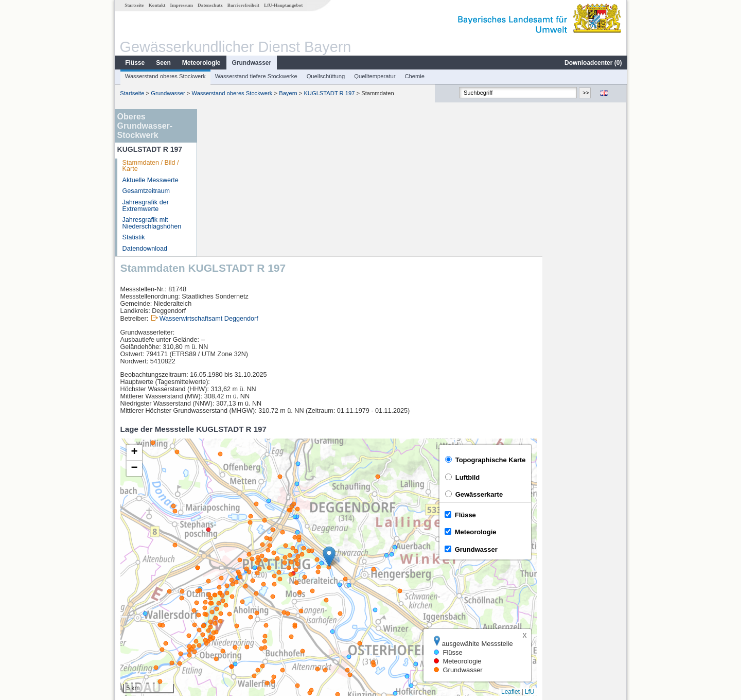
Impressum (181, 5)
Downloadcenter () (593, 63)
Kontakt (157, 5)
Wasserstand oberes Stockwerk (165, 76)
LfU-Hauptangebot (283, 5)
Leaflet (595, 545)
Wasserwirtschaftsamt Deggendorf (293, 171)
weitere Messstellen (246, 628)
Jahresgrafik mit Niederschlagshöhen (152, 223)
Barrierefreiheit (243, 5)
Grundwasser (251, 63)
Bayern (287, 93)
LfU (614, 545)
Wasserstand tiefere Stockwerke (256, 76)
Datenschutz (210, 5)
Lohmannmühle (234, 617)
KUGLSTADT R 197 (329, 93)
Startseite (134, 5)
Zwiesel (223, 594)
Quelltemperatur (374, 76)
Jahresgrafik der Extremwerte (145, 206)
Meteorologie (201, 63)
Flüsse (134, 63)
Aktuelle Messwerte (150, 180)
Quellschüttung (325, 76)
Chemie (414, 76)
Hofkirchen (227, 583)
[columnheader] (251, 572)
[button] (413, 409)
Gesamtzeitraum (146, 191)
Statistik (133, 237)
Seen (163, 63)
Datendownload (145, 249)
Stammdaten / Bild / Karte (150, 166)
